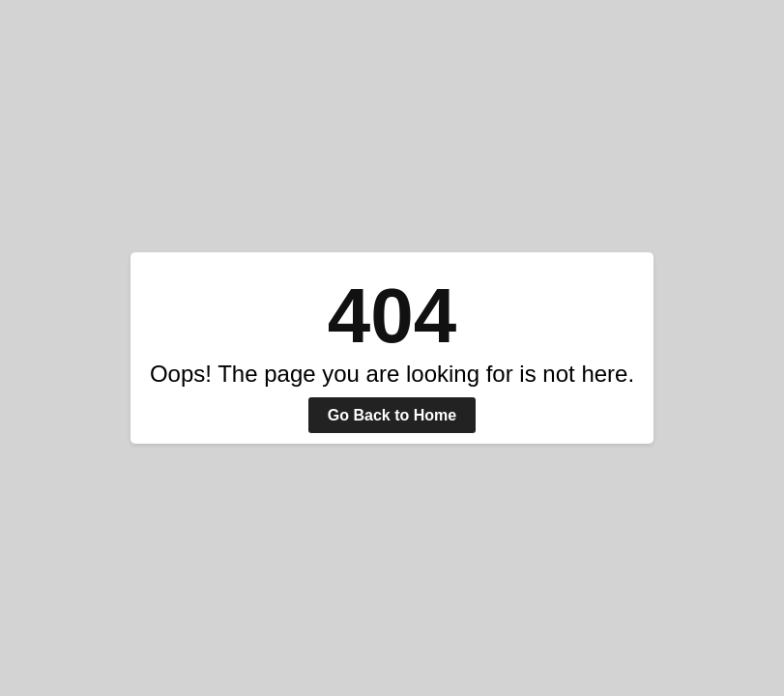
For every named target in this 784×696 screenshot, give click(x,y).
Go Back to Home (392, 415)
